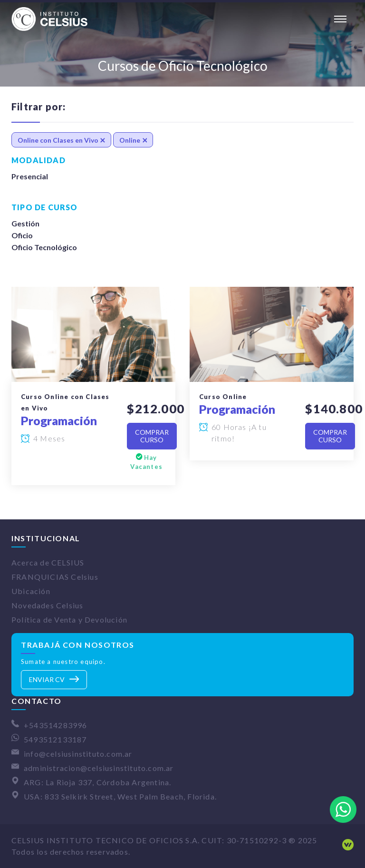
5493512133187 (55, 739)
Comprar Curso (152, 436)
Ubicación (31, 591)
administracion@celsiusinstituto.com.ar (99, 768)
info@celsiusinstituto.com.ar (78, 754)
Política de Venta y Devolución (69, 619)
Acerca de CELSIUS (48, 562)
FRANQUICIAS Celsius (55, 577)
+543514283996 (56, 725)
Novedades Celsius (47, 605)
